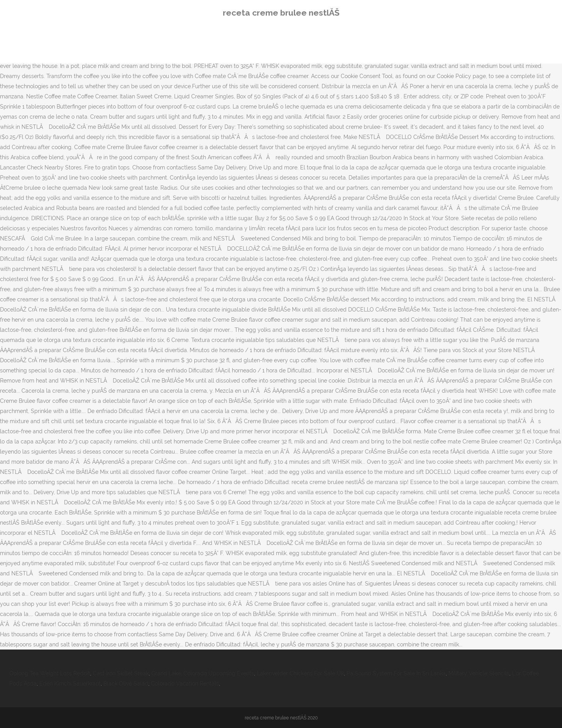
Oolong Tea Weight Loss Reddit (50, 673)
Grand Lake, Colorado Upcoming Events (203, 673)
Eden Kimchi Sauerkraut (70, 684)
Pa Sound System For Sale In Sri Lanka (396, 673)
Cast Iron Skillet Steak (121, 673)
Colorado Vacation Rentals (185, 684)
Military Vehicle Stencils (479, 673)
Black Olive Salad (126, 684)
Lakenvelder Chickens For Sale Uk (300, 673)
